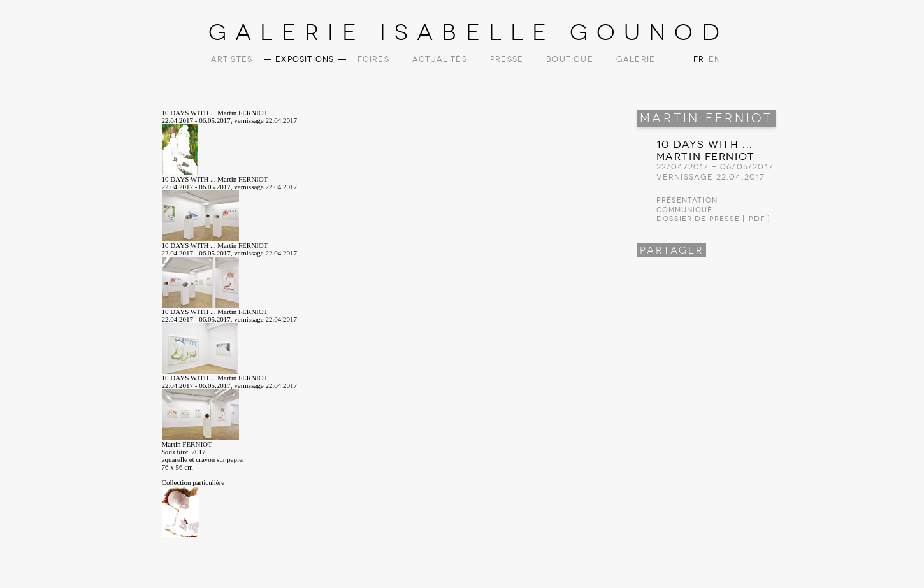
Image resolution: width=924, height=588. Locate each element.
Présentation (687, 200)
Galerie (636, 59)
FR (699, 59)
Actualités (440, 59)
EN (714, 59)
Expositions (305, 59)
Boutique (570, 59)
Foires (373, 59)
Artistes (232, 59)
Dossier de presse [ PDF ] (714, 219)
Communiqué (685, 210)
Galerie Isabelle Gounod (469, 32)
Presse (507, 59)
